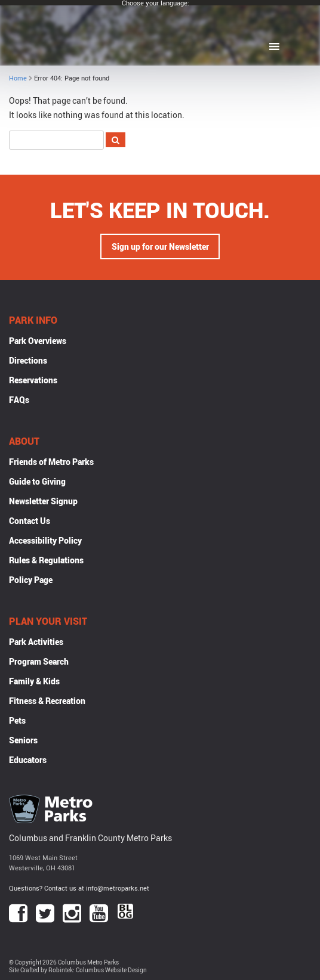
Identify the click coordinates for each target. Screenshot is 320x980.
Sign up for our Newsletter (160, 246)
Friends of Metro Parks (51, 462)
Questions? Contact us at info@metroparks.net (79, 888)
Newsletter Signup (43, 501)
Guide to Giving (37, 481)
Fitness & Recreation (47, 701)
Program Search (39, 661)
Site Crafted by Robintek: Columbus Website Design (78, 970)
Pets (17, 720)
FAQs (19, 400)
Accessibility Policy (45, 540)
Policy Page (31, 580)
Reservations (33, 380)
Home (18, 78)
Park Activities (36, 642)
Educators (28, 760)
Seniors (23, 740)
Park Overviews (38, 341)
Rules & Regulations (46, 560)
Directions (28, 360)
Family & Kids (34, 681)
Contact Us (30, 521)
